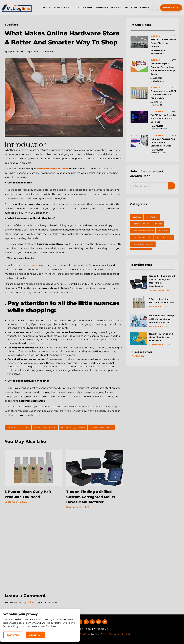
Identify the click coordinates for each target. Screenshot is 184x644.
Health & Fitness (141, 224)
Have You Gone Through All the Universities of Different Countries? (162, 319)
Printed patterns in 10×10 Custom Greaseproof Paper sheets (163, 94)
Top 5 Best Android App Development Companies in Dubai (163, 142)
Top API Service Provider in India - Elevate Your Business (163, 118)
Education (163, 231)
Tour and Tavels (164, 238)
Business (12, 25)
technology (157, 111)
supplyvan (12, 51)
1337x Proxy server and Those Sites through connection (161, 337)
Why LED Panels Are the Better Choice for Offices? (163, 43)
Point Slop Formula (142, 352)
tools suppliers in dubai (101, 427)
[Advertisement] (64, 552)
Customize (123, 635)
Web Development (142, 238)
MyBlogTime (83, 634)
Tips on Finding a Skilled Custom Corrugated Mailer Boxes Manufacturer (91, 497)
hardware (31, 265)
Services (158, 224)
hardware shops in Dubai (52, 169)
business (155, 36)
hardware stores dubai (18, 427)
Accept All (145, 635)
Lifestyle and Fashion (143, 244)
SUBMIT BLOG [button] (171, 8)
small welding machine (73, 427)
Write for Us (101, 629)
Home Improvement (143, 231)
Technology (152, 217)
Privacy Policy (84, 629)
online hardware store (45, 427)
